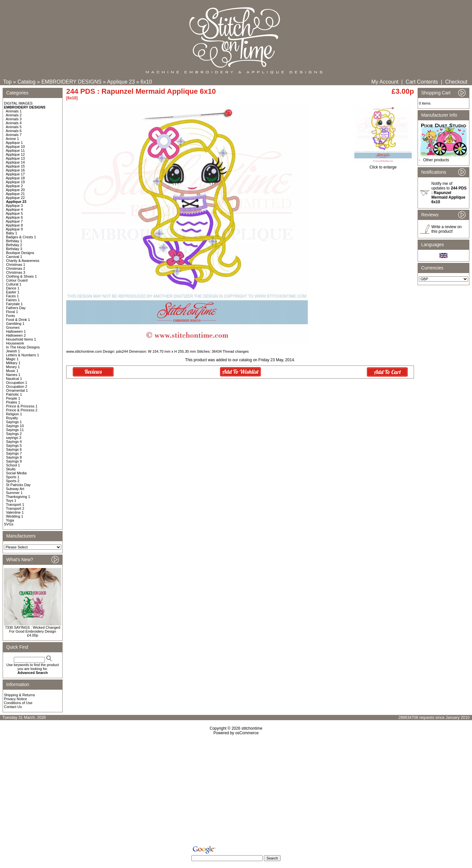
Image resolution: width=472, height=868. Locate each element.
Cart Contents (422, 82)
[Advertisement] (236, 792)
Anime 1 (12, 139)
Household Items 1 (21, 339)
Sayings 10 (15, 426)
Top (8, 82)
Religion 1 (14, 414)
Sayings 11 (15, 430)
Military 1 (13, 363)
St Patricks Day (18, 485)
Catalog (26, 82)
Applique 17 (15, 174)
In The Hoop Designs (23, 347)
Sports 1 (13, 477)
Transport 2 (15, 508)
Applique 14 (15, 162)
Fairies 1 (13, 300)
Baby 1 (11, 233)
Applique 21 (15, 194)
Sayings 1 (14, 422)
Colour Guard (17, 280)
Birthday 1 (14, 241)
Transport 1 (15, 504)
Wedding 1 (14, 516)
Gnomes (13, 327)
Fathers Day (16, 308)
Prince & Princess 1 (22, 406)
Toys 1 (11, 501)
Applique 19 (15, 182)
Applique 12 (15, 154)
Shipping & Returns (20, 695)
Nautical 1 (14, 379)
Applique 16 (15, 170)
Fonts (10, 316)
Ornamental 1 (17, 390)
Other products (436, 160)
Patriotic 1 (14, 394)
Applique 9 (14, 229)
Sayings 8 (14, 457)
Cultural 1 (14, 284)
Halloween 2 (16, 335)
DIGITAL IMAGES (18, 103)
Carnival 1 (14, 257)
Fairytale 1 (14, 304)
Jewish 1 (13, 351)
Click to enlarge (383, 165)
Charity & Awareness (23, 261)
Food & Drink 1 (18, 320)
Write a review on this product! (446, 229)
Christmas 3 (16, 272)
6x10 (146, 82)
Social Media (16, 473)
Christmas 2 (16, 268)
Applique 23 (121, 82)
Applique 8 (14, 225)
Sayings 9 (14, 461)
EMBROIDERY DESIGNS (71, 82)
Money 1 (13, 367)
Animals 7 (14, 135)
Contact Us (13, 707)
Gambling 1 (15, 324)
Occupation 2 (17, 386)
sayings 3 (13, 438)
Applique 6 (14, 217)
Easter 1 (13, 292)
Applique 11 (15, 150)
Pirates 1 (13, 402)
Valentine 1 (15, 512)
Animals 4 (14, 123)
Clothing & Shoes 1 (21, 276)
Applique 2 (14, 186)
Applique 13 (15, 158)
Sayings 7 (14, 453)
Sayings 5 (14, 445)
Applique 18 (15, 178)
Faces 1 (12, 296)
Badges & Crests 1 (21, 237)
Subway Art (15, 489)
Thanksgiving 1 (18, 497)
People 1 (13, 398)
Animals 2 (14, 115)
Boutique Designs (20, 253)
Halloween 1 (16, 331)
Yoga (10, 520)
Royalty (12, 418)
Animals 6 (14, 131)
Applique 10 (15, 147)
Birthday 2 (14, 245)
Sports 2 (13, 481)
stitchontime (252, 728)
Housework (15, 343)
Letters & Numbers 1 (22, 355)
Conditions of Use (18, 703)
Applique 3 (14, 206)
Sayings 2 (14, 434)
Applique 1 (14, 143)
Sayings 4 (14, 442)
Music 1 (12, 371)
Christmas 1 (16, 265)
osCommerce (247, 733)
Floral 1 (12, 312)
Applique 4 (14, 209)
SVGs (9, 524)
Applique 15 (15, 166)
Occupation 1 (17, 383)
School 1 (13, 465)
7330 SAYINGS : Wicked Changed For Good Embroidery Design (33, 629)
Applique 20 (15, 190)
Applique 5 (14, 213)
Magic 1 (12, 359)
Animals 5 (14, 127)
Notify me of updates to (449, 193)
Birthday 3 (14, 249)
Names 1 (13, 375)
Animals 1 (14, 111)
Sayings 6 (14, 449)
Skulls (11, 469)
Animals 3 (14, 119)
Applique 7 (14, 221)
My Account (385, 82)
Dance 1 (13, 288)
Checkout (456, 82)
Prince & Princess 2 (22, 410)
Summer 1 (14, 493)
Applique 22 (15, 198)
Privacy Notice (15, 699)
